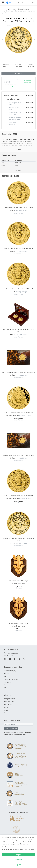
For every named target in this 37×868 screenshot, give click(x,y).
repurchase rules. (9, 87)
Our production (9, 702)
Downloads (8, 713)
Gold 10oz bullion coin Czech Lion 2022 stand (19, 208)
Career (6, 707)
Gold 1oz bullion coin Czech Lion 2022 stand (19, 289)
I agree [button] (18, 855)
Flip (9, 26)
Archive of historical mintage (20, 9)
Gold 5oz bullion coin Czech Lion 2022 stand (19, 248)
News (6, 710)
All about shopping (10, 671)
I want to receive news (11, 728)
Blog (6, 688)
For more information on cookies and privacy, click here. (18, 850)
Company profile (10, 699)
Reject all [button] (18, 865)
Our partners (8, 704)
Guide (6, 685)
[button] (4, 39)
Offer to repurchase (27, 82)
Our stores (8, 682)
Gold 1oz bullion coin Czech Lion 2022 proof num (18, 455)
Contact (7, 673)
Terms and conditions (11, 679)
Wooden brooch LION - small (19, 623)
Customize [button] (18, 860)
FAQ (6, 676)
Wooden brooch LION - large (19, 581)
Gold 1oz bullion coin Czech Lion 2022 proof (19, 413)
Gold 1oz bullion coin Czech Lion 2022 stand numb (18, 372)
